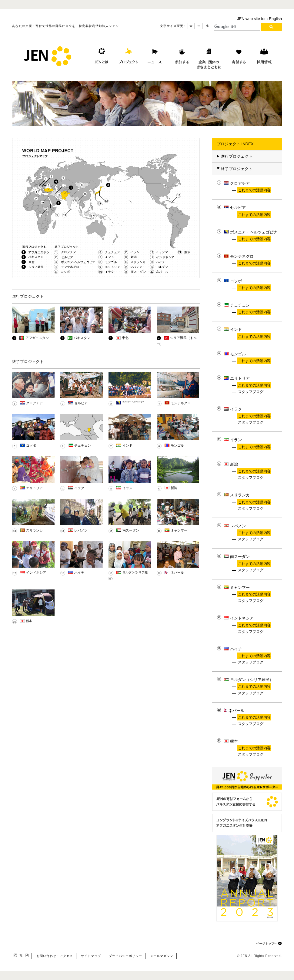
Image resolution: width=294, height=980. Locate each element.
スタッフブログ (251, 392)
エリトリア (34, 488)
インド (127, 445)
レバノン (81, 530)
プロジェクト (127, 57)
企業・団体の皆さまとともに (209, 57)
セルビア (81, 403)
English (275, 19)
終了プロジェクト (235, 169)
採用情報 (264, 57)
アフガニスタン (37, 338)
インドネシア (36, 572)
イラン (127, 488)
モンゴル (177, 445)
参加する (181, 57)
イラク (79, 488)
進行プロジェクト (235, 156)
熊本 (29, 621)
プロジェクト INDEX (235, 144)
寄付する (237, 57)
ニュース (154, 57)
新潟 (174, 488)
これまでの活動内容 (254, 190)
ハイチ (79, 572)
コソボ (31, 445)
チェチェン (83, 445)
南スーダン (131, 530)
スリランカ (34, 530)
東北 (125, 338)
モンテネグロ (181, 403)
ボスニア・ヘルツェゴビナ (133, 402)
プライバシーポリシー (125, 956)
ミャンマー (179, 530)
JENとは (101, 57)
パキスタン (82, 338)
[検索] (237, 27)
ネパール (177, 572)
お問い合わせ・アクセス (55, 956)
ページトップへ (267, 943)
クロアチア (34, 403)
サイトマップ (91, 956)
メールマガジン (162, 956)
